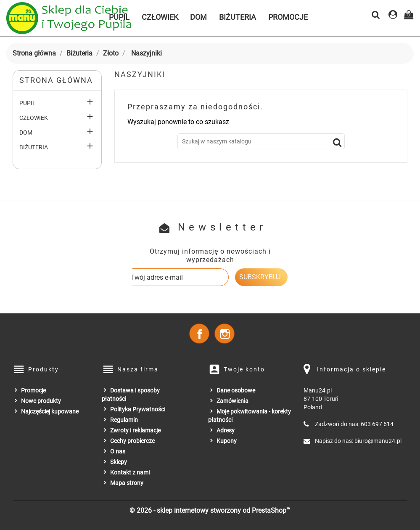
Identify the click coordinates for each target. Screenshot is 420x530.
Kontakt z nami (130, 472)
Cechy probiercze (132, 441)
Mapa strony (127, 483)
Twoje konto (244, 369)
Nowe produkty (41, 401)
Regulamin (124, 420)
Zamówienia (232, 401)
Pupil (28, 103)
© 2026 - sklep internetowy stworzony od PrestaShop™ (210, 510)
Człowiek (160, 17)
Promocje (288, 17)
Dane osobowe (236, 390)
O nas (118, 451)
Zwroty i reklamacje (135, 430)
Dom (198, 17)
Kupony (227, 441)
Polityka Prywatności (138, 409)
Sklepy (119, 462)
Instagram (225, 334)
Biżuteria (238, 17)
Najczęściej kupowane (50, 411)
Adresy (226, 430)
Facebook (199, 334)
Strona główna (56, 80)
